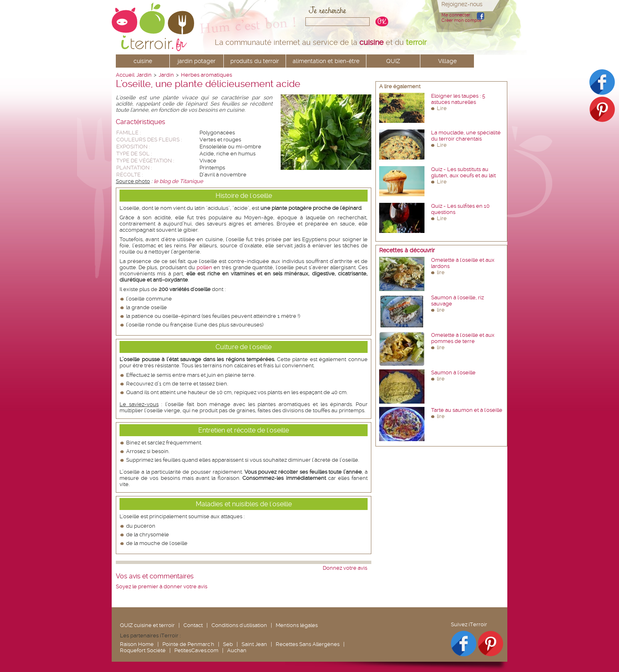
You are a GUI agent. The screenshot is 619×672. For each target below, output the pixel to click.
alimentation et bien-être (326, 61)
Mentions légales (297, 625)
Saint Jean (254, 644)
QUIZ (393, 61)
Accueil (125, 75)
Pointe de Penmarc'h (188, 644)
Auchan (237, 650)
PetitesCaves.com (196, 650)
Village (447, 61)
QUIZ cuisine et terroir (147, 625)
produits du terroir (255, 61)
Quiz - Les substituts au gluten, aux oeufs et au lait (463, 172)
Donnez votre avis (345, 568)
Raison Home (137, 644)
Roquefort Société (143, 650)
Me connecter (456, 15)
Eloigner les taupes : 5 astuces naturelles (458, 99)
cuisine (143, 61)
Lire (442, 108)
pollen (204, 267)
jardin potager (197, 61)
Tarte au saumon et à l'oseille (467, 410)
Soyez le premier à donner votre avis (162, 586)
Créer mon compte (461, 20)
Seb (228, 644)
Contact (193, 625)
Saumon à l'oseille (453, 372)
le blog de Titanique (178, 181)
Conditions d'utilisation (239, 625)
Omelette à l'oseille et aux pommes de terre (463, 338)
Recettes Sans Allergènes (308, 644)
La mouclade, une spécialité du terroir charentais (466, 136)
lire (441, 272)
